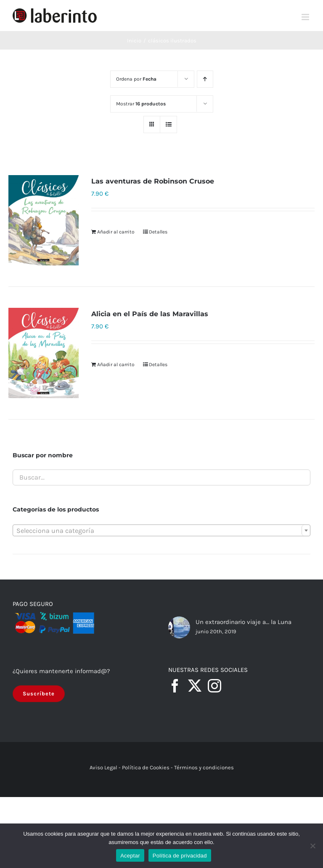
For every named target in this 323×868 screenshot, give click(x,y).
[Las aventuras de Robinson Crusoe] (44, 220)
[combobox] (161, 530)
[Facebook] (175, 686)
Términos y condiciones (204, 767)
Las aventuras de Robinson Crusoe (153, 181)
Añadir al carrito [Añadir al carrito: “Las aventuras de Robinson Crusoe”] (116, 232)
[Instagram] (214, 686)
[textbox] (161, 531)
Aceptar (130, 856)
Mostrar (141, 104)
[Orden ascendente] (205, 79)
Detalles (158, 232)
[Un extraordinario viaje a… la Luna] (179, 627)
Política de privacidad (180, 856)
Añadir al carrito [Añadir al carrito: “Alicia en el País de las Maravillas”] (116, 365)
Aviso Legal (103, 767)
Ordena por (136, 79)
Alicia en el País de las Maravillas (150, 314)
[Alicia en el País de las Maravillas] (44, 353)
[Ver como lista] (168, 125)
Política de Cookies (146, 767)
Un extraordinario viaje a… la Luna (244, 622)
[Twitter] (195, 686)
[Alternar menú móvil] (306, 17)
